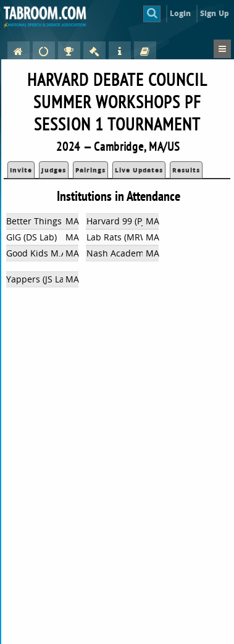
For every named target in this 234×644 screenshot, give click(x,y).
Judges (54, 170)
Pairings (90, 170)
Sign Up (215, 13)
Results (186, 170)
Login (181, 13)
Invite (21, 170)
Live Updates (139, 170)
